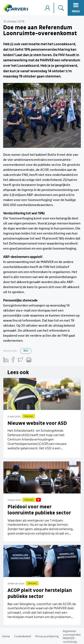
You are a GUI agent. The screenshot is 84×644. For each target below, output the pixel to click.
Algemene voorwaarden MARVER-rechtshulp (72, 637)
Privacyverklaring (47, 636)
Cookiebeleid (23, 636)
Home (6, 636)
